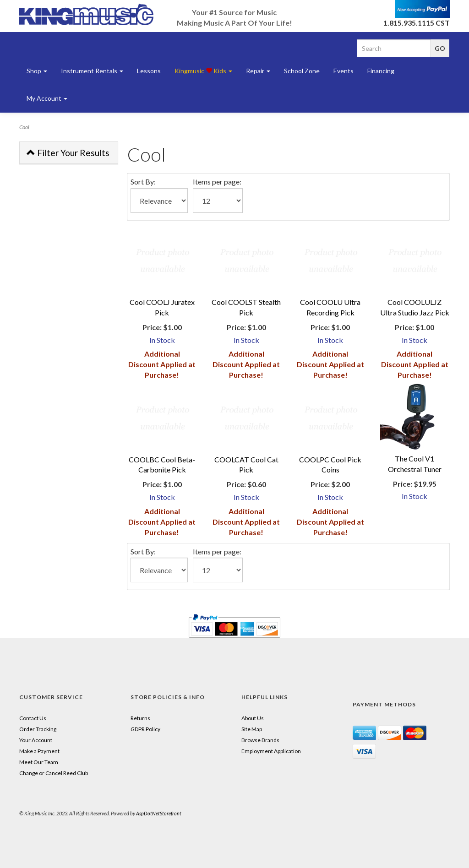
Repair (258, 71)
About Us (253, 718)
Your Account (36, 740)
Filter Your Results (68, 153)
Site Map (252, 729)
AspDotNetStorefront (159, 813)
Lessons (149, 71)
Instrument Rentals (92, 71)
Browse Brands (260, 740)
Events (344, 71)
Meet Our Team (39, 762)
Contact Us (33, 718)
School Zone (302, 71)
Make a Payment (39, 751)
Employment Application (271, 751)
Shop (37, 71)
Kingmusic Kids (203, 71)
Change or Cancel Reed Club (54, 773)
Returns (140, 718)
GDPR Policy (145, 729)
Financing (381, 71)
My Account (47, 98)
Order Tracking (38, 729)
